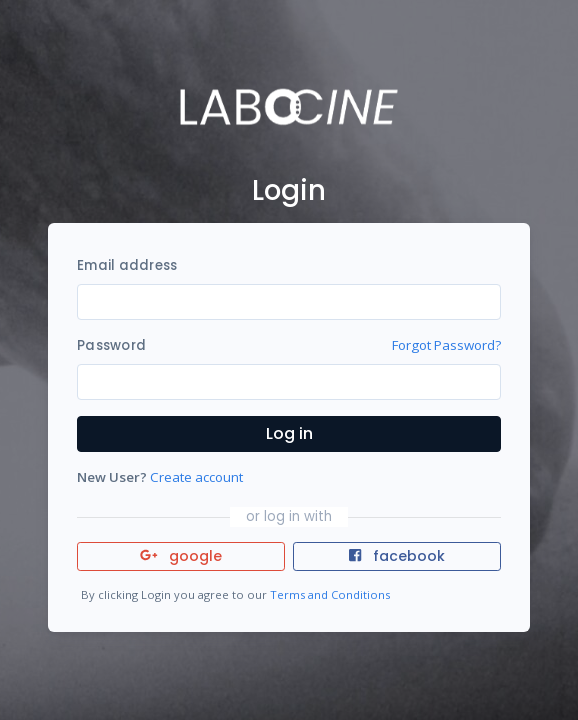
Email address (127, 265)
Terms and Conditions (330, 594)
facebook (397, 556)
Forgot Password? (446, 345)
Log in (289, 433)
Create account (196, 477)
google (181, 556)
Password (111, 345)
